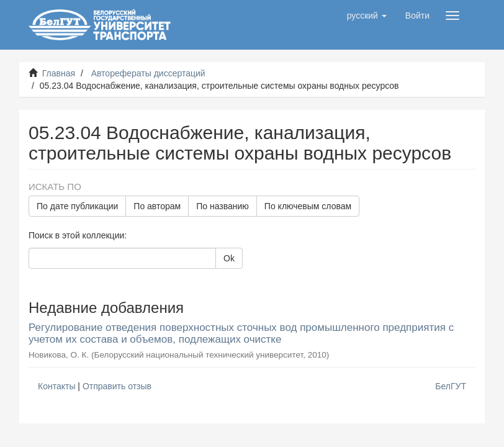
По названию (223, 206)
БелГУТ (451, 386)
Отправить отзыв (117, 386)
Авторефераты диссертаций (148, 73)
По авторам (157, 206)
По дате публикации (77, 206)
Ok (229, 258)
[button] (367, 16)
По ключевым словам (308, 206)
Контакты (56, 386)
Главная (59, 73)
